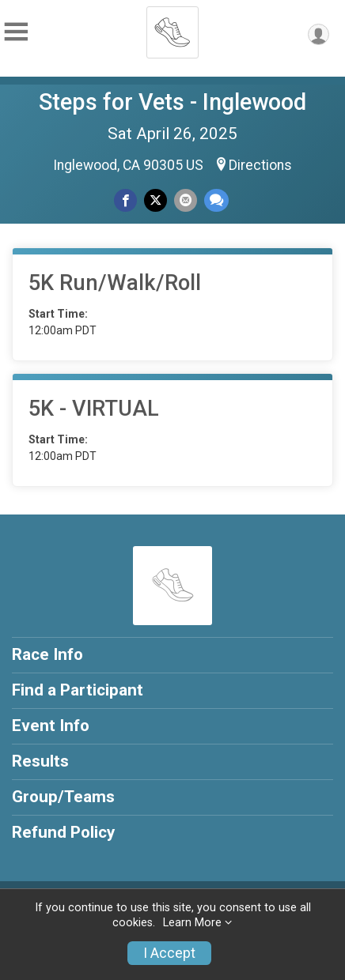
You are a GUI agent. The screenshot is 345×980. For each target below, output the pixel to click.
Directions (260, 165)
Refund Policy (63, 832)
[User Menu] (318, 34)
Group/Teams (63, 797)
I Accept (169, 953)
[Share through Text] (216, 200)
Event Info (51, 726)
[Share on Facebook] (125, 200)
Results (40, 761)
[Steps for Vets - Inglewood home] (172, 28)
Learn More (192, 923)
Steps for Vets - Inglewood (172, 102)
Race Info (47, 654)
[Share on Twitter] (155, 200)
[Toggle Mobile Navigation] (16, 32)
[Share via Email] (186, 200)
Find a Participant (78, 690)
